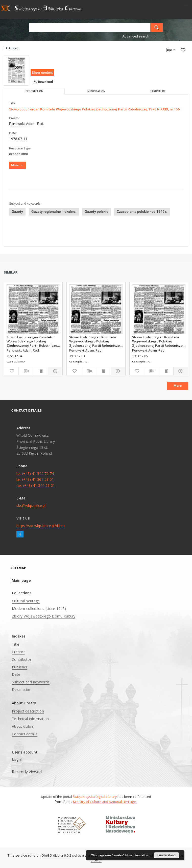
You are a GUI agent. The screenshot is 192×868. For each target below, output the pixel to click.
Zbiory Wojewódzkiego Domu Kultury (44, 616)
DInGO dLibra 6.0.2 (57, 855)
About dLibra (23, 726)
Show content (42, 73)
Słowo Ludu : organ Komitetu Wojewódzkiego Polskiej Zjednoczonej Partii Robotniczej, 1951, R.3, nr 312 (95, 341)
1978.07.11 (18, 139)
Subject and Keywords (31, 682)
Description (22, 690)
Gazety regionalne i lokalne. (54, 211)
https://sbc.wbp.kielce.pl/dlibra (41, 526)
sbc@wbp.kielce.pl (31, 505)
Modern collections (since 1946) (39, 609)
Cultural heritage (26, 601)
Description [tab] (34, 91)
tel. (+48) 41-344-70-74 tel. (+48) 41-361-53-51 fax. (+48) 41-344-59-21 (36, 480)
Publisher (20, 667)
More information (137, 855)
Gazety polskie (97, 211)
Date (16, 674)
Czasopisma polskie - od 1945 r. (142, 211)
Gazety (17, 211)
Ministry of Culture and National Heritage (105, 802)
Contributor (22, 659)
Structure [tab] (158, 91)
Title (16, 644)
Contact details (25, 734)
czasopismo (19, 154)
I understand (166, 855)
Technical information (30, 719)
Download (42, 82)
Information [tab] (96, 91)
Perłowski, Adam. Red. (27, 124)
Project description (28, 711)
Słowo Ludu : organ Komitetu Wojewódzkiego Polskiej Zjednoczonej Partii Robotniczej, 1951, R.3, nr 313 (33, 341)
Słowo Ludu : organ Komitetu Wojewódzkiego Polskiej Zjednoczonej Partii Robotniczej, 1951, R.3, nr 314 (158, 341)
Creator (18, 652)
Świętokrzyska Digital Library (95, 797)
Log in (17, 759)
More (178, 386)
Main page (21, 580)
